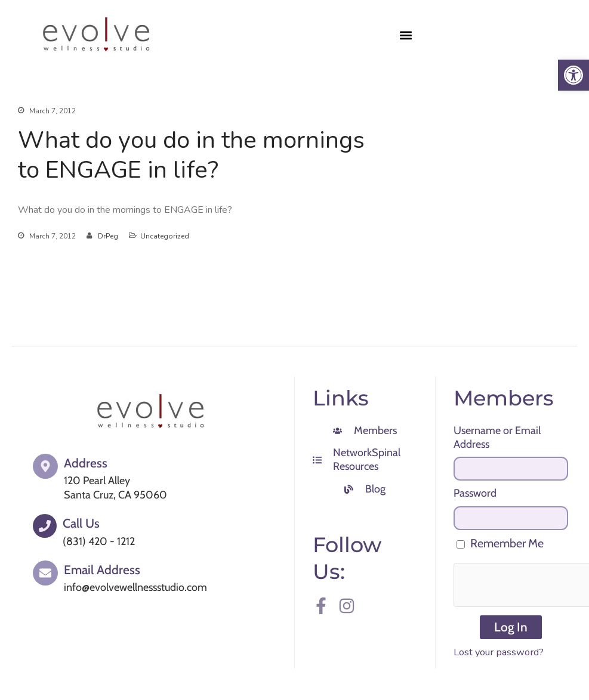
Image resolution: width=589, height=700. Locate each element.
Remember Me (500, 543)
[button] (406, 35)
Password (475, 493)
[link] (573, 75)
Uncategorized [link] (165, 236)
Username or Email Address (497, 437)
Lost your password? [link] (499, 652)
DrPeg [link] (108, 236)
